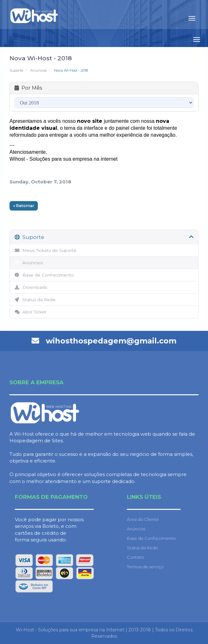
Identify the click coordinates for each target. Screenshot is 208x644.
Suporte (16, 70)
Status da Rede (35, 300)
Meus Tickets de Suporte (45, 250)
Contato (135, 557)
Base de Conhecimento (44, 275)
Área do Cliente (143, 519)
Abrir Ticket (30, 312)
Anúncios (39, 70)
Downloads (31, 287)
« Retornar (24, 206)
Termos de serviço (145, 567)
